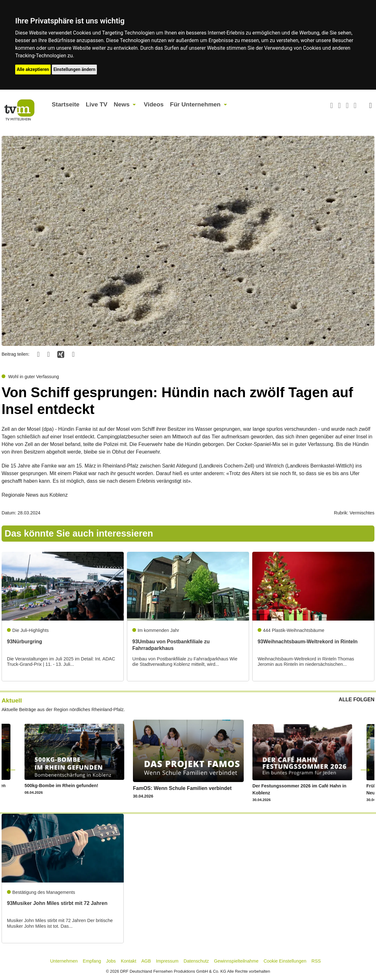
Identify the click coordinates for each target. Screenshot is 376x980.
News (122, 104)
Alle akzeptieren (33, 69)
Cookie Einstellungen (285, 961)
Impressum (167, 961)
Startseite (66, 104)
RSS (316, 961)
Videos (154, 104)
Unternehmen (64, 961)
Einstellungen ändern (75, 69)
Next (365, 769)
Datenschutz (196, 961)
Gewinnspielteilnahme (236, 961)
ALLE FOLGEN (357, 700)
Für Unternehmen (195, 104)
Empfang (92, 961)
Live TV (97, 104)
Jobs (111, 961)
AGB (146, 961)
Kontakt (129, 961)
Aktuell (12, 700)
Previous (11, 769)
